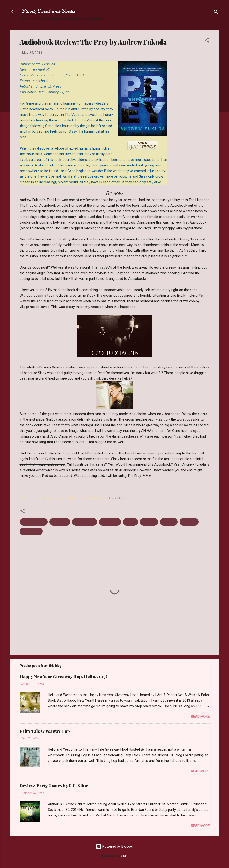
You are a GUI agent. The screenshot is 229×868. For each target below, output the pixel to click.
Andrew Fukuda (34, 522)
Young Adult (31, 531)
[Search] (216, 13)
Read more (200, 717)
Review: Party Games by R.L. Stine (54, 786)
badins (125, 856)
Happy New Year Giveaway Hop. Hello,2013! (63, 677)
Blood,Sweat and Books (48, 11)
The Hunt (149, 522)
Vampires (189, 522)
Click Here (117, 498)
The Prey (169, 522)
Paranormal (110, 522)
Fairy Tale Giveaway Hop (45, 731)
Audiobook (60, 522)
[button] (207, 41)
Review (130, 522)
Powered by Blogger (114, 846)
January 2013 (85, 522)
